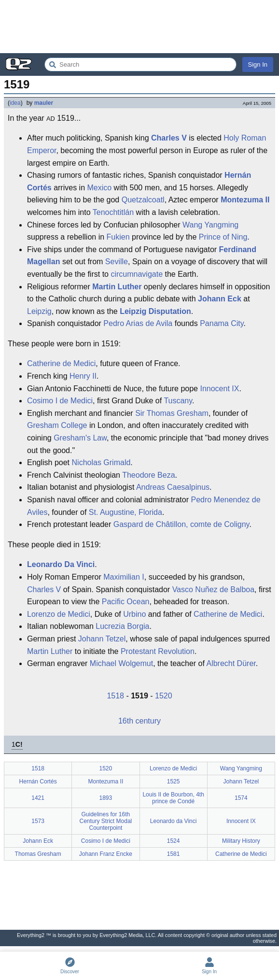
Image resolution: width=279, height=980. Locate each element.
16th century (139, 721)
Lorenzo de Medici (59, 614)
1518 (115, 696)
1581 (174, 854)
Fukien (118, 237)
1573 (38, 821)
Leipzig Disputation (155, 311)
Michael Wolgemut (121, 663)
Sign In (258, 64)
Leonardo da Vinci (174, 821)
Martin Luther (117, 287)
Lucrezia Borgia (122, 626)
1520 (164, 696)
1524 (174, 841)
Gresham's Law (80, 438)
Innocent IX (219, 389)
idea (15, 103)
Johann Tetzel (102, 639)
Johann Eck (220, 299)
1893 (106, 798)
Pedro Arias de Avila (138, 323)
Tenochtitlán (113, 212)
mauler (44, 103)
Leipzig (39, 311)
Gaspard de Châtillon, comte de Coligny (181, 524)
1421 (38, 798)
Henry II (83, 376)
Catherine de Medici (61, 363)
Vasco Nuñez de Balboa (213, 589)
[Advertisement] (139, 27)
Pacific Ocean (126, 602)
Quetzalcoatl (143, 200)
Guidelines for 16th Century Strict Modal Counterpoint (106, 821)
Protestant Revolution (158, 651)
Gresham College (57, 425)
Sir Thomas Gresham (172, 413)
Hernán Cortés (38, 781)
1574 (241, 798)
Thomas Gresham (38, 854)
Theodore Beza (148, 475)
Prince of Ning (223, 237)
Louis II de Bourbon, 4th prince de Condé (173, 798)
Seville (117, 262)
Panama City (222, 323)
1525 (174, 781)
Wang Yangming (210, 225)
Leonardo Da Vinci (61, 564)
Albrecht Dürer (231, 663)
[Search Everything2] (140, 64)
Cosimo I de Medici (60, 401)
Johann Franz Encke (106, 854)
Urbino (134, 614)
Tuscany (178, 401)
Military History (241, 841)
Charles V (169, 138)
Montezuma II (245, 200)
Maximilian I (124, 577)
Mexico (99, 188)
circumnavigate (137, 274)
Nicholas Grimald (101, 462)
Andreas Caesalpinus (173, 487)
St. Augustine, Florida (126, 512)
